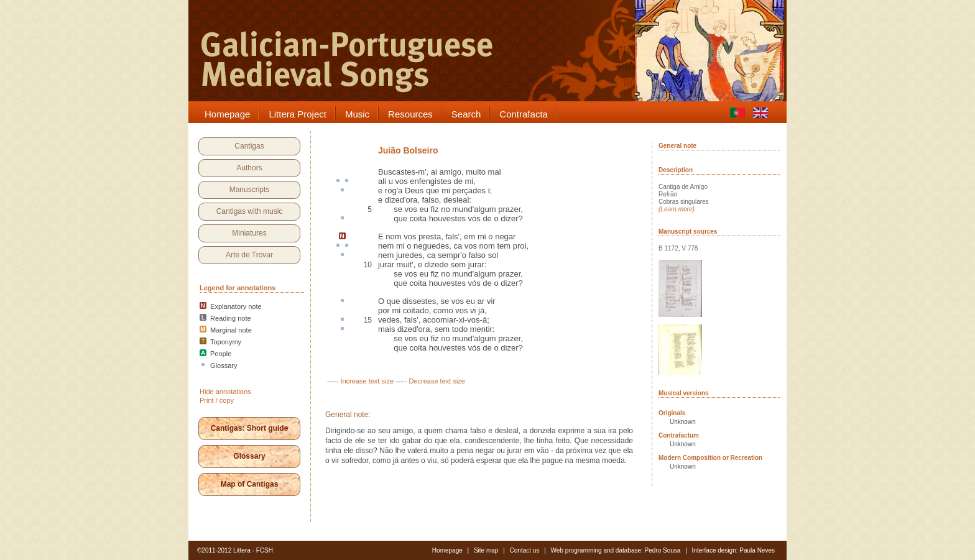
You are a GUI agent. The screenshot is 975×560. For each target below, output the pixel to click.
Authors (249, 168)
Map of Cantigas (250, 484)
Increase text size (367, 381)
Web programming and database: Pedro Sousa (616, 550)
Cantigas (249, 146)
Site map (486, 550)
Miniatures (249, 233)
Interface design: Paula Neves (733, 550)
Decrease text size (437, 381)
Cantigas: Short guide (250, 428)
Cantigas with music (250, 211)
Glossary (249, 456)
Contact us (525, 550)
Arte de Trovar (249, 255)
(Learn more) (677, 209)
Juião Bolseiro (408, 150)
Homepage (447, 550)
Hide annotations (225, 392)
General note (677, 146)
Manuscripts (250, 190)
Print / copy (217, 400)
